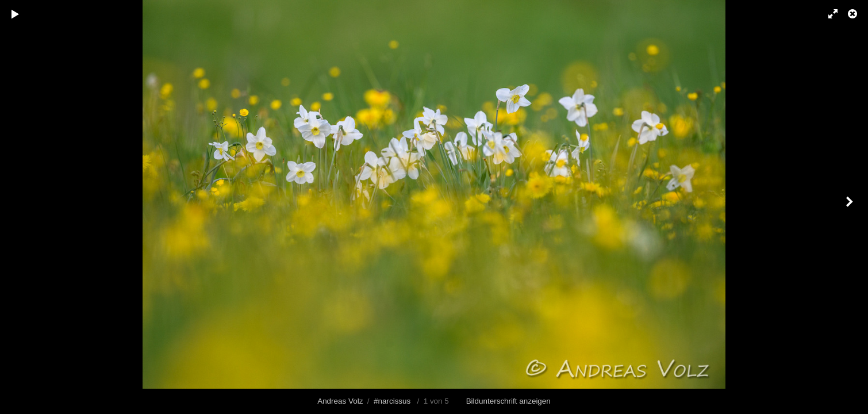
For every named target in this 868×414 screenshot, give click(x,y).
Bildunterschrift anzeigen (508, 401)
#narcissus (392, 401)
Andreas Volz (340, 401)
